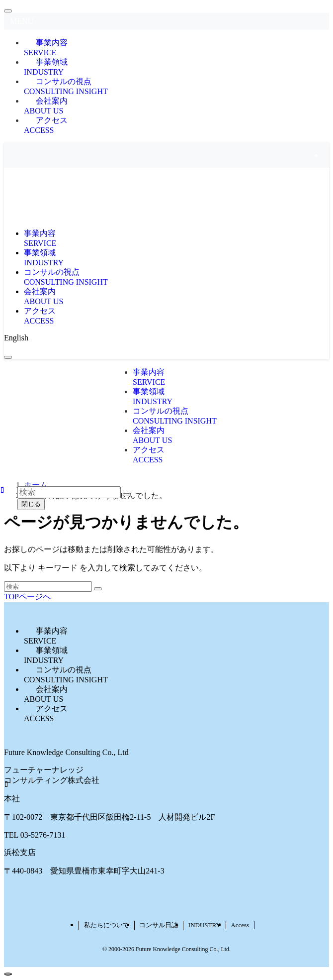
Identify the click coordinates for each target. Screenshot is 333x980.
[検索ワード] (48, 587)
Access (240, 925)
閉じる (31, 504)
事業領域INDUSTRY (46, 67)
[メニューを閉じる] (8, 11)
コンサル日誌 (159, 925)
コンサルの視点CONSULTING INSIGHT (66, 86)
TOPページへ (27, 597)
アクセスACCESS (46, 125)
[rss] (326, 155)
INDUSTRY (205, 925)
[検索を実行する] (98, 589)
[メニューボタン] (8, 357)
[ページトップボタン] (8, 974)
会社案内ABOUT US (46, 106)
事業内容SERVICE (46, 48)
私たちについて (107, 925)
